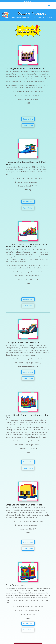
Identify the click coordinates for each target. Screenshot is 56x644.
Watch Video (28, 125)
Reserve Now (28, 119)
